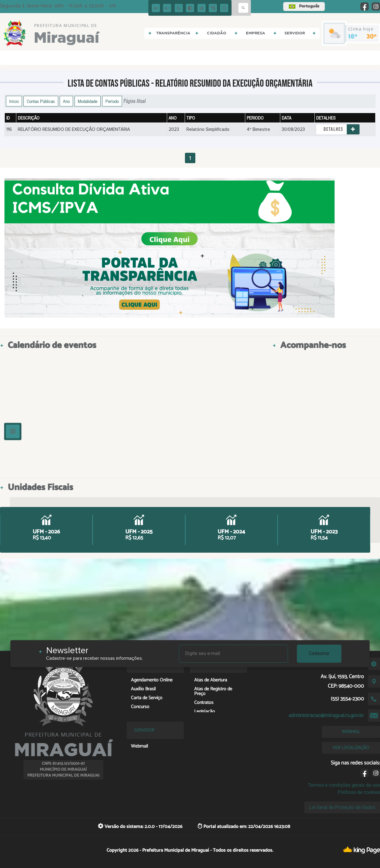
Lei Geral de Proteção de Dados (342, 807)
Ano (66, 101)
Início (14, 101)
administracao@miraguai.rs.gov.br (326, 716)
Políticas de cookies (359, 792)
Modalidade (88, 101)
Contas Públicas (41, 101)
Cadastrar (319, 653)
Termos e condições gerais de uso (344, 785)
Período (112, 101)
